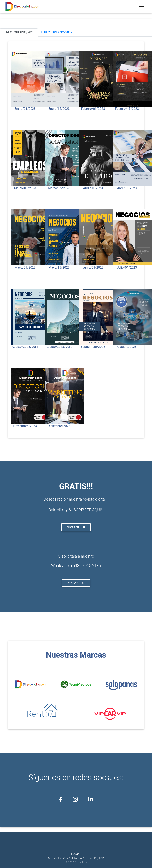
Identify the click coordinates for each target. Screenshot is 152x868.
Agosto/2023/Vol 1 (25, 347)
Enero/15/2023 (59, 109)
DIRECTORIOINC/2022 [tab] (57, 32)
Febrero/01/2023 (93, 109)
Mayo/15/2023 (59, 267)
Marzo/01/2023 (25, 188)
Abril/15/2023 (127, 188)
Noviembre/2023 (25, 426)
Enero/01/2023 (25, 109)
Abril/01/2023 (93, 188)
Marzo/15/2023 (59, 188)
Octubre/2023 (127, 347)
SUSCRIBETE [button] (76, 527)
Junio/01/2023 (93, 267)
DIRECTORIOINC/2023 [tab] (19, 32)
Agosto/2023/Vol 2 (59, 347)
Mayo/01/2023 (25, 267)
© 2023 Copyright (76, 863)
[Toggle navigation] (142, 7)
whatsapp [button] (76, 583)
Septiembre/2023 (93, 347)
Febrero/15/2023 (127, 109)
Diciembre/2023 (59, 426)
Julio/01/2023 (127, 267)
